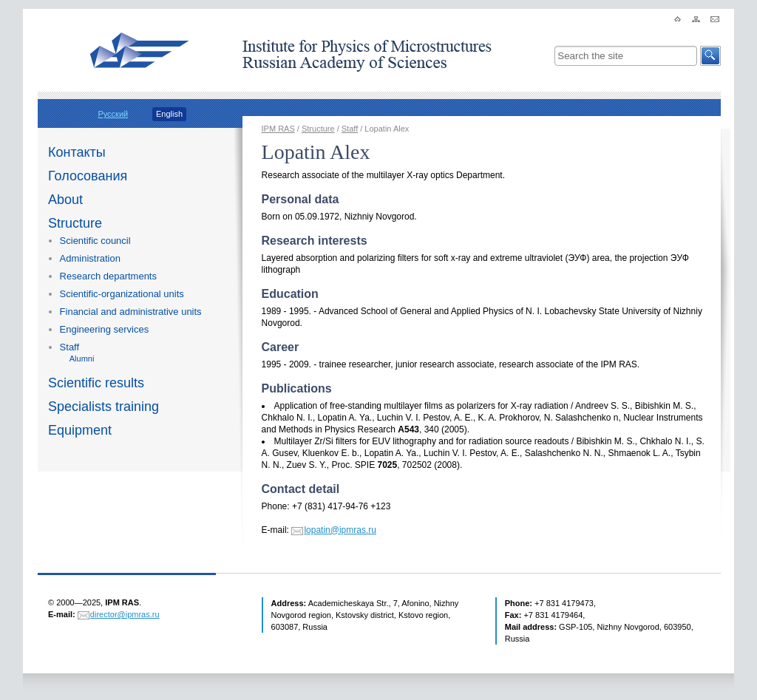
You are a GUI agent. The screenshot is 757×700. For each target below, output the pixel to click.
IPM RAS (278, 129)
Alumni (82, 359)
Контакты (77, 152)
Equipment (80, 430)
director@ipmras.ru (125, 614)
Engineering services (105, 329)
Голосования (88, 176)
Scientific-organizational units (122, 294)
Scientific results (96, 383)
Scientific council (95, 241)
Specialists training (103, 407)
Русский (113, 114)
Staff (69, 347)
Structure (75, 223)
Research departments (108, 276)
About (65, 200)
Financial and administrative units (131, 312)
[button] (710, 56)
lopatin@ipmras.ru (340, 530)
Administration (90, 258)
